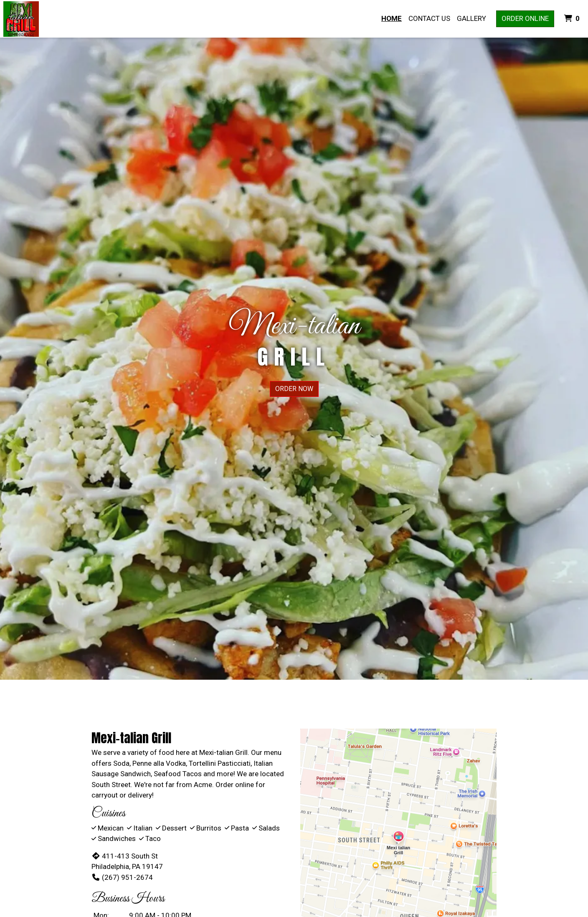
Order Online (525, 18)
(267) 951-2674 (122, 877)
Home (392, 18)
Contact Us (429, 18)
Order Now (294, 389)
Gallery (471, 18)
